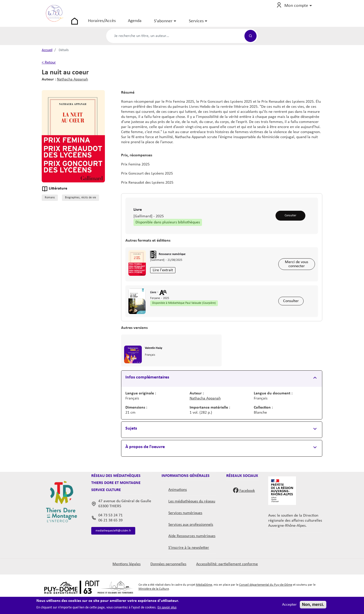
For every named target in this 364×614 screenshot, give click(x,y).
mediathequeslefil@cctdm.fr (119, 545)
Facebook (244, 504)
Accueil (47, 56)
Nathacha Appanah (72, 86)
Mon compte (296, 9)
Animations (178, 504)
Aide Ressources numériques (192, 550)
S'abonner (177, 24)
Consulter (290, 222)
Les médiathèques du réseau (192, 515)
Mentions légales (127, 578)
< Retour (49, 69)
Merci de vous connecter (296, 272)
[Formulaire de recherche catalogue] (175, 42)
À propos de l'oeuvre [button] (145, 461)
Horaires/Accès (115, 24)
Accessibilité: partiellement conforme (227, 578)
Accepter (289, 605)
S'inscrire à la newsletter (189, 562)
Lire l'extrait (165, 279)
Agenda (148, 24)
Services (209, 24)
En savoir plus (167, 608)
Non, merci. (313, 605)
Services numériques (185, 527)
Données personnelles (168, 578)
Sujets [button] (131, 442)
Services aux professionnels (191, 539)
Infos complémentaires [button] (147, 391)
